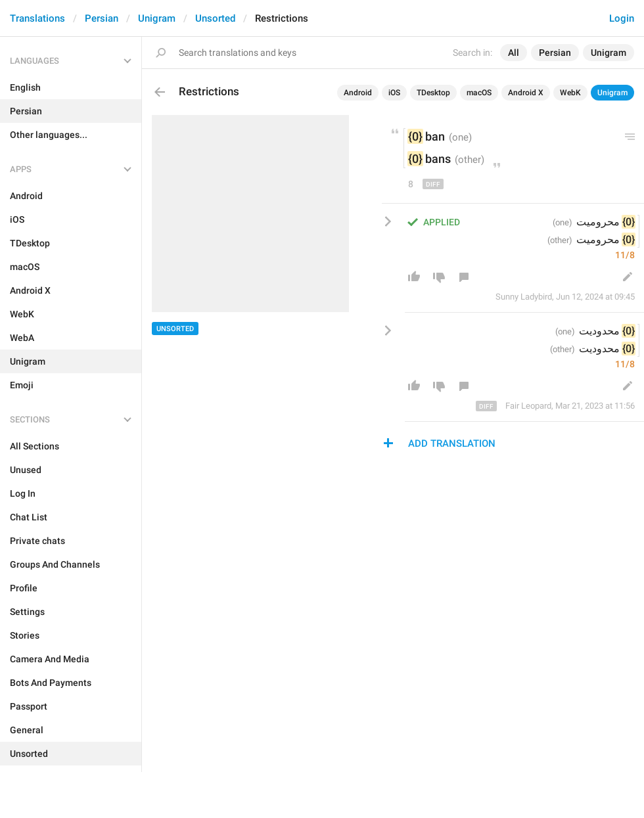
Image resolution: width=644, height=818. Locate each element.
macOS (479, 93)
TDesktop (433, 93)
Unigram (157, 18)
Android (358, 93)
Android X (526, 93)
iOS (394, 93)
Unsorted (215, 18)
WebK (570, 93)
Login (622, 18)
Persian (102, 18)
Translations (37, 18)
